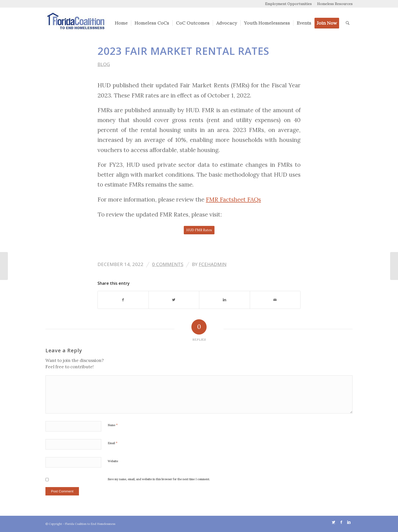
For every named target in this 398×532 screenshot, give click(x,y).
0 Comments (168, 264)
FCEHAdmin (213, 264)
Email (113, 443)
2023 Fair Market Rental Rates (183, 51)
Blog (104, 64)
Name (113, 425)
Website (113, 461)
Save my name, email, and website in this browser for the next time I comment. (159, 479)
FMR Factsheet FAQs (233, 199)
